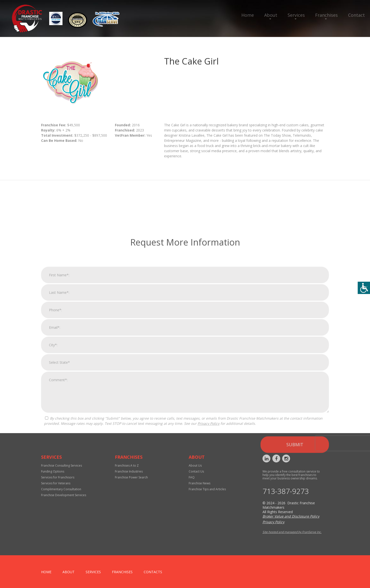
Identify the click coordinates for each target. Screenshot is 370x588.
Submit (295, 518)
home (46, 572)
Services (296, 15)
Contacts (153, 572)
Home (248, 15)
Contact (356, 15)
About (271, 15)
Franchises (326, 15)
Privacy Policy (208, 497)
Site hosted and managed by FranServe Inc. (292, 532)
